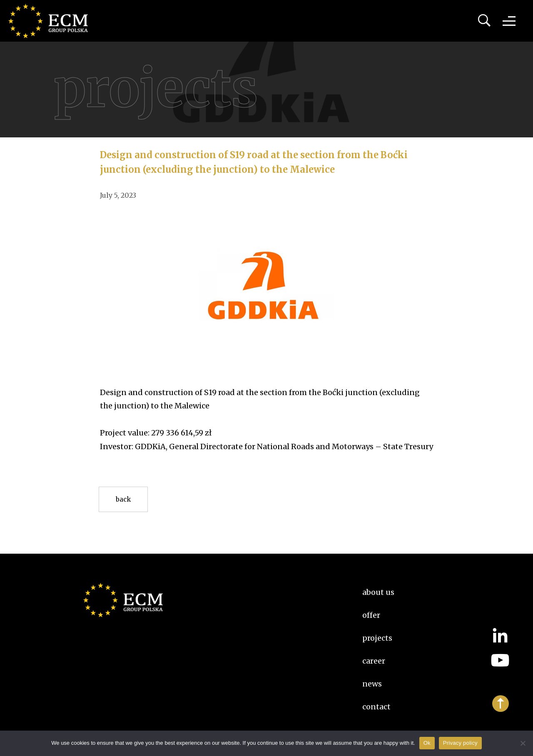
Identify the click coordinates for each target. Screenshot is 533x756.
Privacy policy (460, 743)
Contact (376, 707)
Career (374, 661)
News (372, 684)
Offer (371, 615)
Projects (377, 638)
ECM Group (52, 21)
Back (123, 499)
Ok (427, 743)
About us (378, 592)
